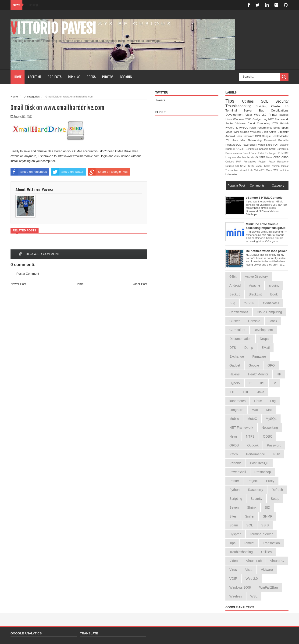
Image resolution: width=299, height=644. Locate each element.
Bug (265, 110)
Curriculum (283, 149)
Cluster (278, 106)
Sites (269, 145)
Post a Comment (28, 274)
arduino (284, 170)
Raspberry (283, 162)
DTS (276, 123)
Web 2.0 (261, 115)
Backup (284, 115)
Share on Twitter (67, 172)
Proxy (273, 162)
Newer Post (18, 284)
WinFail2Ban (242, 132)
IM (283, 153)
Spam (285, 128)
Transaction (233, 170)
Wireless (256, 132)
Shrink (267, 166)
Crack (273, 149)
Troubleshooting (240, 106)
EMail (262, 153)
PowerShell (249, 145)
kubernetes (231, 174)
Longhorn (231, 157)
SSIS (251, 166)
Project (264, 162)
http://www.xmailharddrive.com (79, 156)
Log (265, 119)
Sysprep (276, 166)
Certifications (280, 110)
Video (230, 132)
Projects (55, 77)
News (270, 157)
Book (239, 136)
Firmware (249, 136)
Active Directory (279, 132)
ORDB (285, 157)
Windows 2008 (243, 119)
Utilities (251, 101)
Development (235, 115)
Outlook (231, 162)
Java (237, 140)
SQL (268, 101)
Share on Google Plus (108, 172)
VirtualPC (260, 170)
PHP (240, 162)
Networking (256, 140)
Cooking (126, 77)
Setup (277, 128)
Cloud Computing (260, 123)
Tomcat (285, 166)
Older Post (140, 284)
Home (18, 77)
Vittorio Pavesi (53, 28)
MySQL (244, 128)
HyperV (230, 128)
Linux (229, 119)
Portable (283, 140)
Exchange (271, 153)
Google (267, 136)
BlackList (231, 149)
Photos (108, 77)
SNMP (244, 166)
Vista (250, 115)
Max (239, 157)
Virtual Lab (247, 170)
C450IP (241, 149)
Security (282, 101)
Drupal (247, 153)
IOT (287, 153)
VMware (242, 123)
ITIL (229, 140)
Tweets (160, 100)
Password (271, 140)
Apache (284, 145)
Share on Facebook (29, 172)
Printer (274, 115)
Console (264, 149)
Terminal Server (242, 110)
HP (279, 153)
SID (238, 166)
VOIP (277, 145)
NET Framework (278, 119)
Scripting (263, 106)
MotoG (255, 157)
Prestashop (251, 162)
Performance (265, 128)
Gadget (258, 119)
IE (237, 128)
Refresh (230, 166)
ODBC (277, 157)
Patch (253, 128)
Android (231, 136)
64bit (265, 132)
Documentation (234, 153)
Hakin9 (284, 123)
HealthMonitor (280, 136)
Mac (244, 140)
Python (261, 145)
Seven (259, 166)
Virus (270, 170)
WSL (277, 170)
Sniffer (230, 123)
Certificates (252, 149)
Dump (254, 153)
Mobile (247, 157)
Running (74, 77)
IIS (287, 106)
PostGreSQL (234, 145)
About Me (35, 77)
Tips (234, 101)
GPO (258, 136)
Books (91, 77)
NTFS (263, 157)
